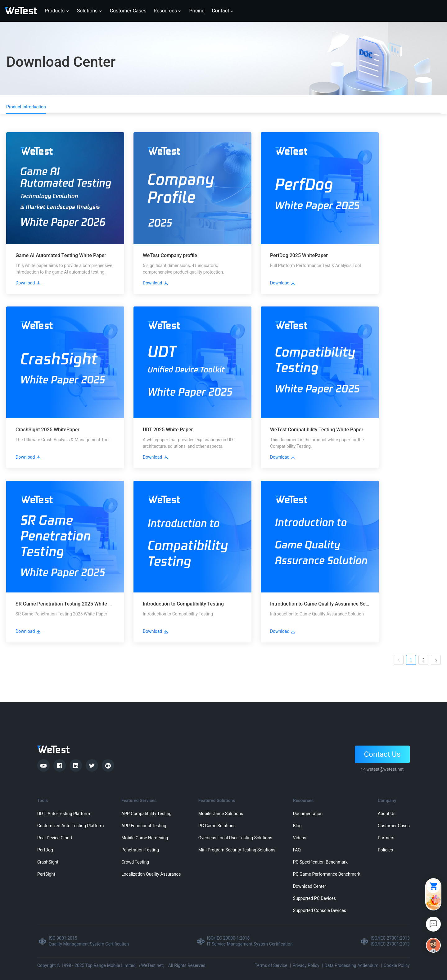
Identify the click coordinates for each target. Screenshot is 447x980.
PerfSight (46, 874)
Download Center (310, 886)
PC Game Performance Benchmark (327, 874)
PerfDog (45, 850)
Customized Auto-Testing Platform (71, 826)
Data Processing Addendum (352, 965)
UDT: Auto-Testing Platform (64, 814)
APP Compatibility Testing (147, 814)
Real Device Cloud (55, 838)
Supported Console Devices (320, 910)
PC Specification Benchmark (320, 862)
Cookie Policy (397, 965)
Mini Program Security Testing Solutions (237, 850)
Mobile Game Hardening (145, 838)
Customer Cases (394, 826)
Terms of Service (271, 965)
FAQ (297, 850)
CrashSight (48, 862)
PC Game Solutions (217, 826)
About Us (387, 814)
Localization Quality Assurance (151, 874)
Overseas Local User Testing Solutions (235, 838)
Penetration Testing (140, 850)
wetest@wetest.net (385, 769)
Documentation (308, 814)
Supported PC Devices (314, 898)
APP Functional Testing (144, 826)
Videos (300, 838)
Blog (297, 826)
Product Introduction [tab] (26, 107)
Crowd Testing (135, 862)
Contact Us (382, 754)
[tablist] (223, 107)
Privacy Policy (306, 965)
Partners (386, 838)
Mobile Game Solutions (221, 814)
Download (28, 283)
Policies (385, 850)
